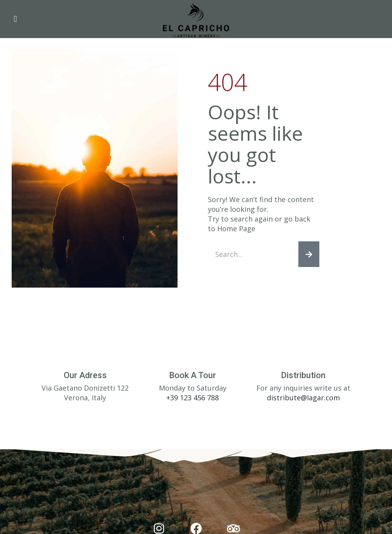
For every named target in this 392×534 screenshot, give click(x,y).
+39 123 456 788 (193, 398)
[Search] (309, 254)
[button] (15, 19)
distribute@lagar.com (303, 398)
